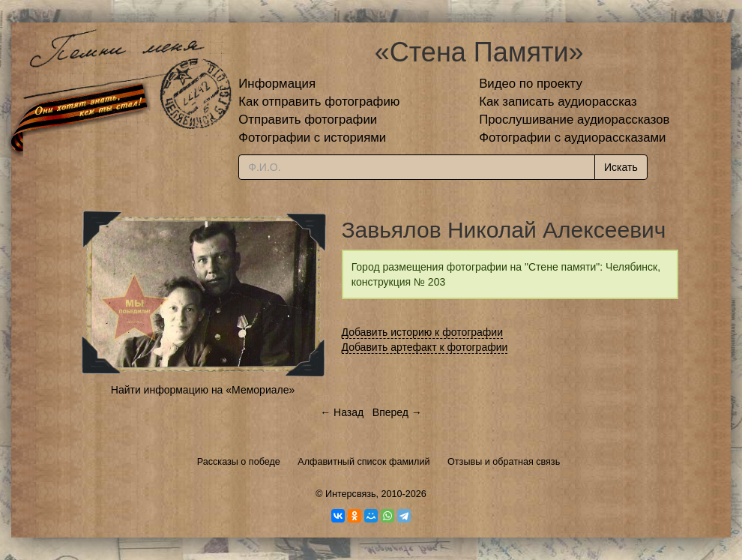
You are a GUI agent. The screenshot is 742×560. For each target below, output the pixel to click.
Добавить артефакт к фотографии (425, 347)
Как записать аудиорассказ (558, 102)
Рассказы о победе (239, 462)
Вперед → (397, 412)
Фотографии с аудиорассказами (572, 138)
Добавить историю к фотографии (423, 332)
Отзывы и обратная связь (504, 462)
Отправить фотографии (308, 120)
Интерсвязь (351, 494)
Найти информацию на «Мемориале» (203, 390)
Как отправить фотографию (319, 102)
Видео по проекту (531, 84)
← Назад (342, 412)
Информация (277, 84)
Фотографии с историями (312, 138)
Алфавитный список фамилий (364, 462)
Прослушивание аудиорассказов (574, 120)
